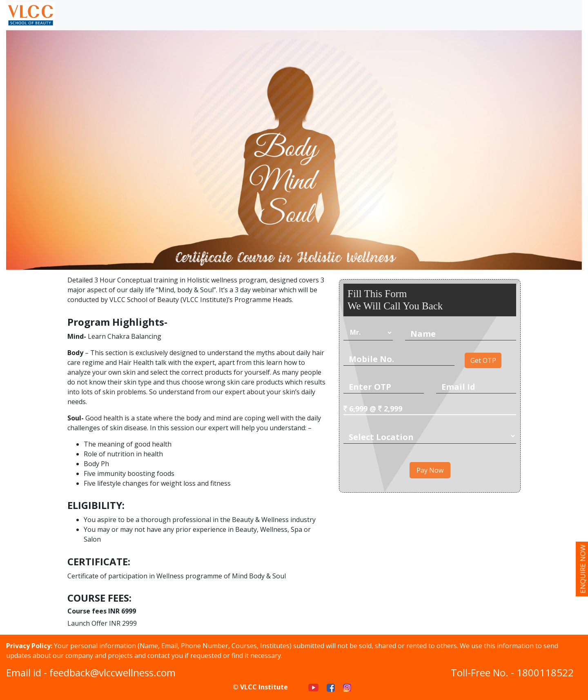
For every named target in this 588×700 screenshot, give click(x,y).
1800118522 (545, 672)
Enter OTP (370, 387)
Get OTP (483, 360)
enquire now (582, 569)
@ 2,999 (373, 409)
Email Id (458, 387)
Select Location (381, 437)
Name (423, 334)
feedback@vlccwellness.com (112, 672)
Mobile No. (371, 359)
